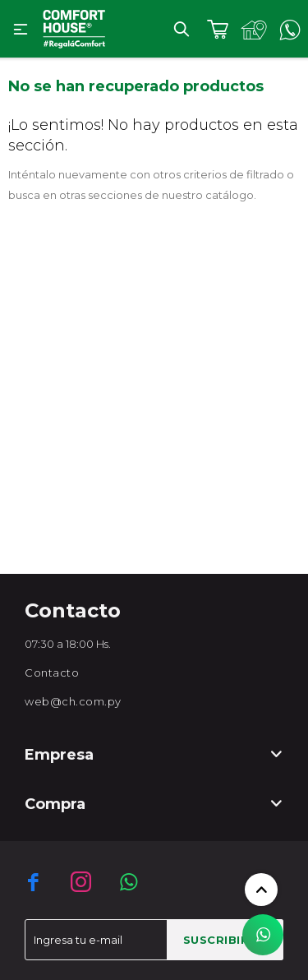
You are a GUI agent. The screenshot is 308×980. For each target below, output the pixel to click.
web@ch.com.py (73, 701)
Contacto (52, 673)
